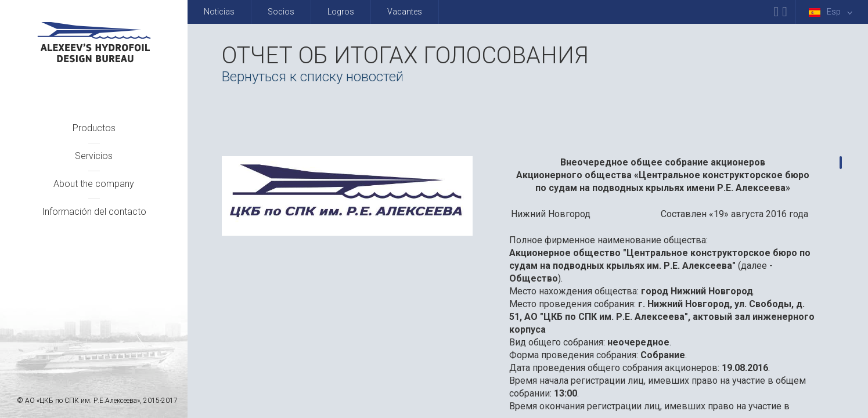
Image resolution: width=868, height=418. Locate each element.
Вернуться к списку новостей (313, 77)
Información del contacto (94, 212)
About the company (94, 184)
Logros (341, 12)
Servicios (94, 156)
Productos (94, 128)
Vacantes (405, 12)
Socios (281, 12)
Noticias (219, 12)
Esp (833, 12)
